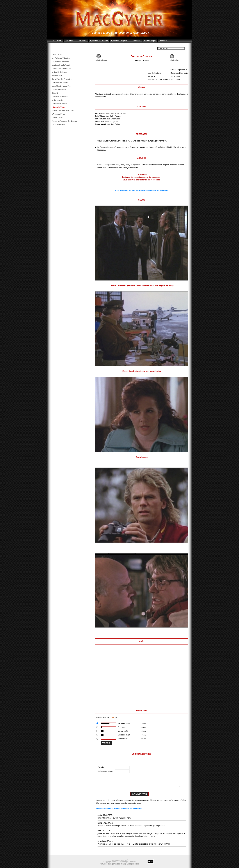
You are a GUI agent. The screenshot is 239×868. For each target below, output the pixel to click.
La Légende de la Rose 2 (61, 65)
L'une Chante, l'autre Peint (62, 86)
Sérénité (55, 93)
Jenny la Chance (60, 107)
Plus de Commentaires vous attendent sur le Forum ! (119, 809)
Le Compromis (57, 100)
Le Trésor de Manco (59, 103)
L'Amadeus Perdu (58, 114)
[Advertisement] (71, 176)
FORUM (70, 41)
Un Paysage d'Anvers (60, 82)
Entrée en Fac (57, 75)
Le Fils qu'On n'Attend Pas (62, 68)
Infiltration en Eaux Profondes (63, 110)
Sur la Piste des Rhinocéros (62, 79)
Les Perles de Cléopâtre (61, 58)
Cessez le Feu (57, 54)
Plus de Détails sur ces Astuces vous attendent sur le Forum (142, 190)
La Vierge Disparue (59, 89)
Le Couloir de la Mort (59, 72)
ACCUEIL (57, 41)
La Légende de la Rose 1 (61, 61)
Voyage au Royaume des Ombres (64, 121)
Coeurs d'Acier (57, 117)
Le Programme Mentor (60, 96)
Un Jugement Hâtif (59, 124)
